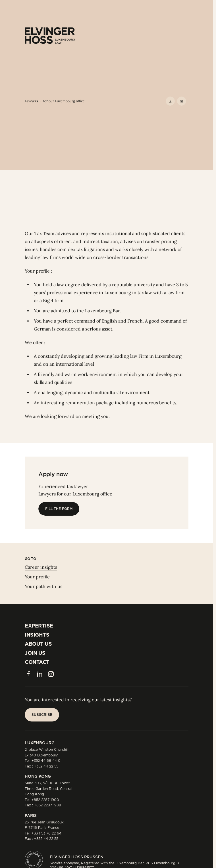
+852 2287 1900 (45, 800)
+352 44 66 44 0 (46, 761)
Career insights (41, 567)
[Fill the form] (59, 509)
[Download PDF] (170, 101)
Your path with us (43, 586)
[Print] (182, 101)
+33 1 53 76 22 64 (46, 833)
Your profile (37, 577)
